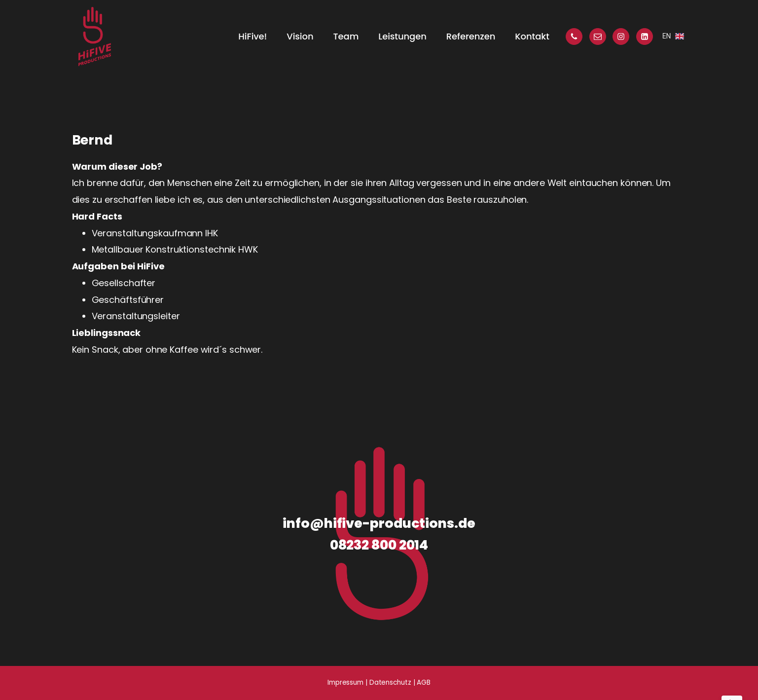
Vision (300, 36)
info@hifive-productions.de (379, 523)
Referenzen (471, 36)
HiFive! (253, 36)
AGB (424, 682)
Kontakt (532, 36)
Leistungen (402, 36)
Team (346, 36)
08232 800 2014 (379, 545)
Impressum (345, 682)
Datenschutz (390, 682)
